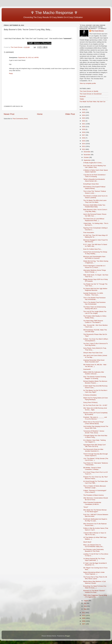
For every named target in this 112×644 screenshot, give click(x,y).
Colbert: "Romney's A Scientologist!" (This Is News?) (95, 491)
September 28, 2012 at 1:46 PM (28, 57)
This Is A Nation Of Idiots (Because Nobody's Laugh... (95, 487)
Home (40, 114)
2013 (84, 146)
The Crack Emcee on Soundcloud (91, 94)
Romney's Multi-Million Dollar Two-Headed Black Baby (94, 206)
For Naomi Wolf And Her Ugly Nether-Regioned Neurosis (96, 289)
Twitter (82, 99)
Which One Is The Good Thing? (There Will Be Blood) (94, 423)
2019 (84, 129)
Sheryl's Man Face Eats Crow (93, 353)
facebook (83, 96)
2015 (84, 141)
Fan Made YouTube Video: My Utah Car (93, 102)
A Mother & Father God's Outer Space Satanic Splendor (96, 171)
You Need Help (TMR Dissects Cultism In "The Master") (93, 322)
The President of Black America (93, 495)
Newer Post (9, 114)
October (86, 157)
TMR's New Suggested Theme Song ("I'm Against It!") (95, 596)
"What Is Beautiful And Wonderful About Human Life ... (94, 180)
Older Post (70, 114)
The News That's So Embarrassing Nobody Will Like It (95, 308)
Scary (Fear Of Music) (90, 402)
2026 (84, 110)
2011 (84, 613)
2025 (84, 112)
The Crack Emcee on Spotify (89, 91)
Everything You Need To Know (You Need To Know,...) (95, 587)
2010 (84, 615)
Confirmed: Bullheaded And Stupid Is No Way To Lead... (95, 520)
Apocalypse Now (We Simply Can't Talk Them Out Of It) (95, 446)
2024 (84, 115)
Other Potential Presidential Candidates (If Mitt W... (92, 503)
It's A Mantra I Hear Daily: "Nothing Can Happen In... (94, 441)
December (87, 152)
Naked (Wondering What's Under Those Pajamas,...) (94, 573)
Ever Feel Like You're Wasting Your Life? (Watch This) (95, 166)
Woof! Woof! (87, 542)
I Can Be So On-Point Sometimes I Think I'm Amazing (95, 176)
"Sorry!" (86, 507)
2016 (84, 138)
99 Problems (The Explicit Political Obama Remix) (94, 188)
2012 (84, 149)
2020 (84, 127)
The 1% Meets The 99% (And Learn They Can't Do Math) (95, 201)
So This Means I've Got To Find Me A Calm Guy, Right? (95, 391)
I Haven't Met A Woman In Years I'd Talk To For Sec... (95, 534)
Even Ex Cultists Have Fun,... (93, 249)
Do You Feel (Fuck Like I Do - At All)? (95, 405)
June (85, 606)
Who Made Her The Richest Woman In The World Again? (95, 511)
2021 (84, 124)
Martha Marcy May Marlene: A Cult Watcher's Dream (94, 582)
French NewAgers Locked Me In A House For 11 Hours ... (94, 267)
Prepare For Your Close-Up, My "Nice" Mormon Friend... (96, 478)
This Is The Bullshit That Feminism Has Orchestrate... (94, 299)
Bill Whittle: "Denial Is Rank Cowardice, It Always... (92, 469)
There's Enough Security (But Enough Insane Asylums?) (96, 455)
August (86, 601)
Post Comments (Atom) (20, 119)
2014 (84, 144)
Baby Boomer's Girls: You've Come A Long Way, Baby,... (95, 210)
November (87, 155)
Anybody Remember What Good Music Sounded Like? (94, 361)
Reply (11, 73)
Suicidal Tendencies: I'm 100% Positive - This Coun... (93, 294)
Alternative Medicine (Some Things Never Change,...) (95, 271)
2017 (84, 135)
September (87, 160)
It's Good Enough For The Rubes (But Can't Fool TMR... (96, 482)
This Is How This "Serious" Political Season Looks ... (95, 192)
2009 (84, 618)
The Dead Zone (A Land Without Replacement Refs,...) (94, 220)
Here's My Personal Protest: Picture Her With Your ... (95, 215)
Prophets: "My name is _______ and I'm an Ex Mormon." (95, 418)
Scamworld (87, 369)
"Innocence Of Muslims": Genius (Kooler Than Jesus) (94, 432)
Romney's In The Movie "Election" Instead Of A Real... (94, 591)
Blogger (68, 636)
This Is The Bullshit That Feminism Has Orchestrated (94, 303)
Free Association (89, 233)
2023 (84, 118)
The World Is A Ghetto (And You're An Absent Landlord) (95, 197)
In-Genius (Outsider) (90, 395)
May (85, 609)
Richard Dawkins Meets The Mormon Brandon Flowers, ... (95, 382)
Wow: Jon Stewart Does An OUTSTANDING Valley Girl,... (94, 546)
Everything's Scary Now (91, 184)
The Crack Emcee (98, 31)
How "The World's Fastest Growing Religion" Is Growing (95, 378)
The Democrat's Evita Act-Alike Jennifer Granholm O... (93, 450)
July (85, 603)
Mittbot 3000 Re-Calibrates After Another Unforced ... (94, 373)
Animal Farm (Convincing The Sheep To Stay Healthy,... (95, 253)
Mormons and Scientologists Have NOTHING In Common (94, 257)
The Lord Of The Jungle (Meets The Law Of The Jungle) (95, 312)
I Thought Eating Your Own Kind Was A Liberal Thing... (95, 436)
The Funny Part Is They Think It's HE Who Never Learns (95, 578)
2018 (84, 132)
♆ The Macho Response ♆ (41, 13)
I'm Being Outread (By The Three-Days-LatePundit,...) (94, 559)
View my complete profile (88, 83)
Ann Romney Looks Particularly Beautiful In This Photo (93, 550)
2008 (84, 621)
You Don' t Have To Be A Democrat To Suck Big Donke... (96, 344)
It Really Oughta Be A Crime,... (93, 163)
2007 (84, 624)
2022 (84, 121)
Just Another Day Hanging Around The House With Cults (96, 427)
